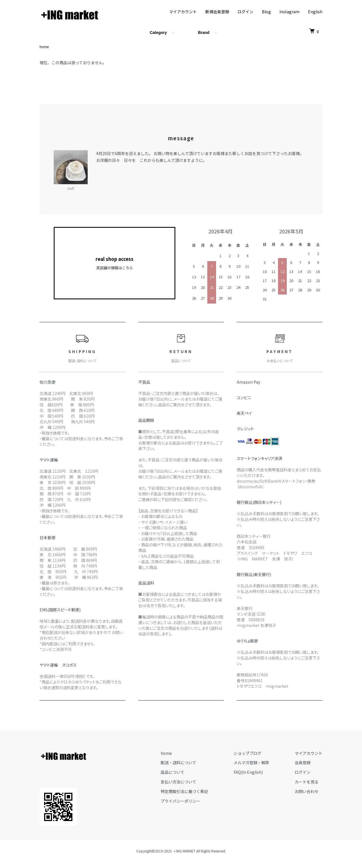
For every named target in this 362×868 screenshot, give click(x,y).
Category (158, 33)
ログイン (245, 12)
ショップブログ (247, 753)
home (44, 47)
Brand (204, 33)
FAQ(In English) (248, 772)
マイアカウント (183, 12)
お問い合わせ (307, 791)
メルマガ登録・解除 (251, 762)
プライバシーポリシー (180, 801)
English (315, 12)
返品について (173, 772)
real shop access (115, 263)
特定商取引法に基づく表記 (184, 791)
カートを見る (307, 782)
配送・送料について (178, 762)
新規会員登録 (217, 12)
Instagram (289, 12)
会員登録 (303, 762)
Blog (266, 12)
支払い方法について (178, 782)
